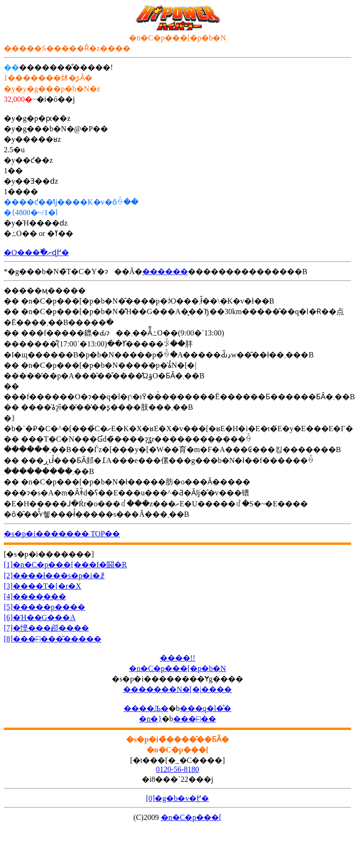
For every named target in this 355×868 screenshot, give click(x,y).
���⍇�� (195, 719)
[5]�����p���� (44, 607)
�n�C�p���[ (191, 817)
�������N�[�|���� (177, 689)
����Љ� (146, 708)
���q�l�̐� (206, 708)
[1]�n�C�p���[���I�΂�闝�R (65, 565)
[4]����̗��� (35, 597)
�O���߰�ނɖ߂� (36, 252)
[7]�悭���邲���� (46, 628)
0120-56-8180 (178, 769)
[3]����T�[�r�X (43, 586)
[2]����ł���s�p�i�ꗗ (54, 576)
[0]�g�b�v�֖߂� (178, 798)
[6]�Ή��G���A (40, 617)
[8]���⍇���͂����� (53, 639)
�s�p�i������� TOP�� (62, 534)
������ (165, 271)
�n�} (150, 719)
